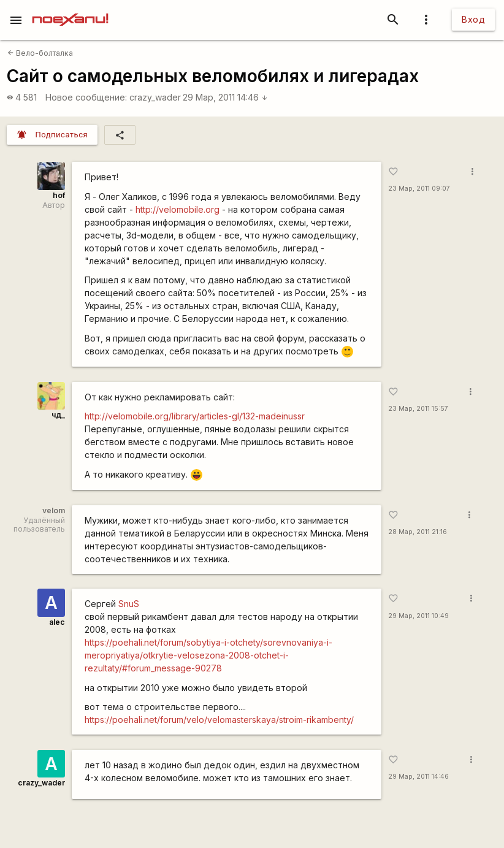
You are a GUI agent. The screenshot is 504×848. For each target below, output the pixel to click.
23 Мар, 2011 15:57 (418, 409)
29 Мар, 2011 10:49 (418, 616)
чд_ (58, 415)
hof (59, 195)
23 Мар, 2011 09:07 (419, 189)
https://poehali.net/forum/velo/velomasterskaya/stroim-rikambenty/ (219, 720)
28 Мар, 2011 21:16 (418, 532)
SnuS (129, 604)
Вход (473, 19)
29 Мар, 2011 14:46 (225, 97)
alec (57, 622)
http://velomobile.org (178, 209)
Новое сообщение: (86, 97)
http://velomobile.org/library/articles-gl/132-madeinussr (195, 416)
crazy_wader (155, 97)
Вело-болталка (40, 53)
